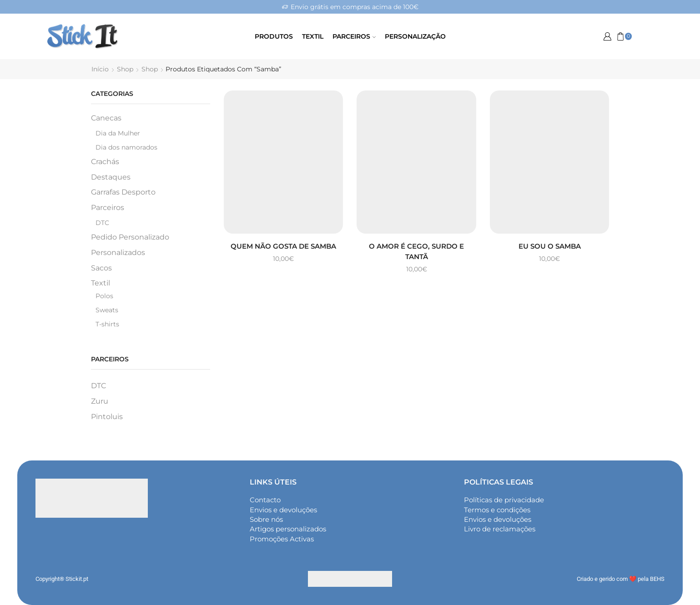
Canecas (106, 118)
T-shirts (107, 324)
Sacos (101, 267)
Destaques (111, 177)
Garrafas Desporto (123, 192)
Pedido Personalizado (130, 237)
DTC (102, 223)
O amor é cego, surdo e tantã (416, 251)
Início (100, 69)
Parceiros (354, 36)
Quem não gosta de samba (284, 246)
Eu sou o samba (549, 246)
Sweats (107, 310)
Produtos (274, 36)
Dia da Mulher (118, 133)
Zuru (100, 401)
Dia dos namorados (126, 147)
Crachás (105, 162)
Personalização (415, 36)
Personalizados (118, 252)
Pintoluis (107, 416)
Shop (125, 69)
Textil (313, 36)
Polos (104, 295)
